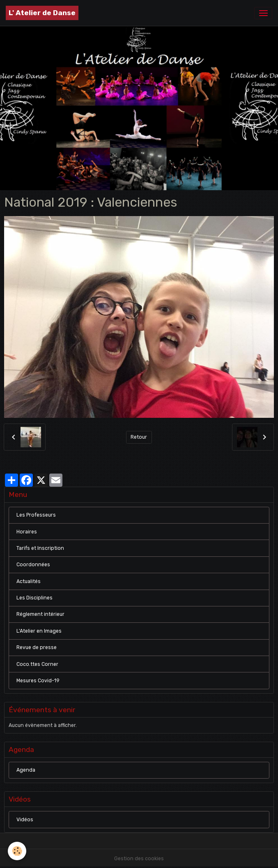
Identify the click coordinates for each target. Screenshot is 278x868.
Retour (139, 437)
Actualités (29, 581)
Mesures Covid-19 (38, 681)
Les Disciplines (34, 598)
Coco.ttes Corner (37, 664)
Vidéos (25, 820)
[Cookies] (17, 851)
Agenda (26, 770)
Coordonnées (33, 565)
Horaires (27, 532)
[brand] (42, 13)
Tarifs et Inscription (40, 548)
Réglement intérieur (40, 614)
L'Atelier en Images (39, 631)
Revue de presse (37, 647)
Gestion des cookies (139, 859)
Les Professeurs (36, 515)
